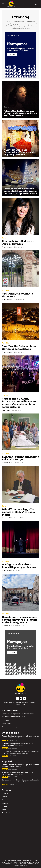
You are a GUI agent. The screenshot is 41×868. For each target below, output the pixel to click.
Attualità (5, 291)
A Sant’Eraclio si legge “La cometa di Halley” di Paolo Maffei (18, 512)
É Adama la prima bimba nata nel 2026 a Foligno (20, 458)
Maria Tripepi (6, 410)
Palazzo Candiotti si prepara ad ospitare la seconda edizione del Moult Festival (20, 737)
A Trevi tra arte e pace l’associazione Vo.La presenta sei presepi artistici (17, 745)
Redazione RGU (7, 463)
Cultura (6, 107)
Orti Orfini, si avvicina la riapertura (17, 295)
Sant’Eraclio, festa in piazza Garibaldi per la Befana (19, 347)
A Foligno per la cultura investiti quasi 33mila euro (19, 566)
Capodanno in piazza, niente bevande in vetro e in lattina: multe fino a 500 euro (20, 620)
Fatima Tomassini (7, 247)
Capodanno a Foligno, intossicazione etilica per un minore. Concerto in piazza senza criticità (20, 403)
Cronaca (7, 185)
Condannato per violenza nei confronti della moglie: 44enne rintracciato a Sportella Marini (20, 752)
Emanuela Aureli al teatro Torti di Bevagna (18, 242)
